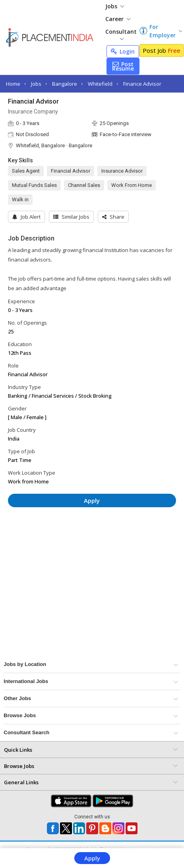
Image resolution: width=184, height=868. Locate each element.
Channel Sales (84, 185)
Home (13, 84)
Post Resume (123, 66)
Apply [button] (92, 500)
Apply (92, 858)
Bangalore (65, 84)
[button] (113, 217)
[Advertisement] (75, 537)
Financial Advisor (71, 171)
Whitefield (100, 84)
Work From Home (132, 185)
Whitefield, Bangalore (40, 145)
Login (123, 51)
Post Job (162, 50)
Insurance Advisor (122, 171)
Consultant (121, 34)
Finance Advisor (142, 84)
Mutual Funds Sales (34, 185)
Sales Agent (26, 171)
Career (118, 19)
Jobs (115, 6)
